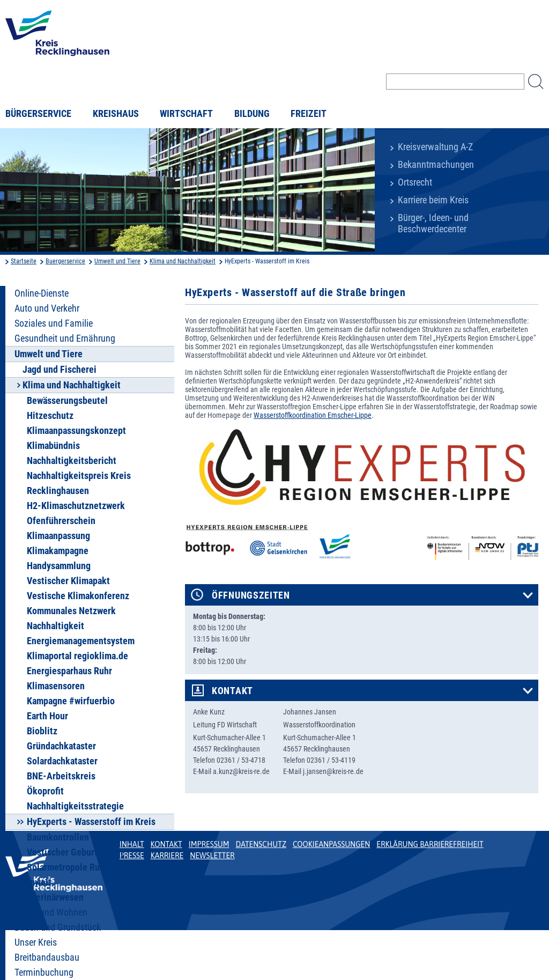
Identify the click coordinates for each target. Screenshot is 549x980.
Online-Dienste (42, 293)
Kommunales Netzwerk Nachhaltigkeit (71, 618)
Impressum (209, 844)
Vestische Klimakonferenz (78, 596)
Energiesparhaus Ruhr (69, 671)
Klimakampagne (58, 551)
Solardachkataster (62, 761)
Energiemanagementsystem (81, 641)
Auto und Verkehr (47, 308)
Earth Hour (47, 716)
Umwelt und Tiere (117, 261)
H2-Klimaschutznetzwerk (76, 506)
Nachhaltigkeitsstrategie (75, 806)
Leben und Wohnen (51, 912)
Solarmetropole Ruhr (67, 867)
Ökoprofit (45, 791)
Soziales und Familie (54, 323)
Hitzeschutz (50, 416)
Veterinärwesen (53, 897)
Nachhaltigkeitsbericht (72, 461)
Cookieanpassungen (331, 844)
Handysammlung (59, 566)
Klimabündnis (53, 446)
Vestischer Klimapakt (68, 581)
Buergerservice (65, 261)
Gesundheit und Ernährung (65, 338)
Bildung (252, 114)
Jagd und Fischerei (60, 370)
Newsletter (212, 856)
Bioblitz (42, 731)
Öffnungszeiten (251, 595)
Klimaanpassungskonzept (76, 431)
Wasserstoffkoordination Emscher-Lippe (313, 415)
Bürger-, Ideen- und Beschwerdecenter (433, 223)
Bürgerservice (38, 114)
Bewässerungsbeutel (67, 401)
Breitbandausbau (47, 957)
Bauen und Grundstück (58, 927)
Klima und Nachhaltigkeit (183, 261)
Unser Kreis (36, 942)
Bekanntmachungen (436, 165)
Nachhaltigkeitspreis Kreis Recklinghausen (79, 483)
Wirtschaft (186, 114)
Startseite (24, 261)
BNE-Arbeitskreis (61, 776)
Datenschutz (261, 844)
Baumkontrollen (58, 837)
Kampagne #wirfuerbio (71, 701)
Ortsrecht (415, 182)
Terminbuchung (44, 972)
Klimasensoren (56, 686)
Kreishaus (116, 114)
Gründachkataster (61, 746)
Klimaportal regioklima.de (77, 656)
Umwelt (37, 882)
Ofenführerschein (61, 521)
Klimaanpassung (58, 536)
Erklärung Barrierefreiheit (430, 844)
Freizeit (309, 114)
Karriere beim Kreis (433, 200)
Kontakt (232, 691)
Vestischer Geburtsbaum (75, 852)
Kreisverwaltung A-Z (435, 147)
